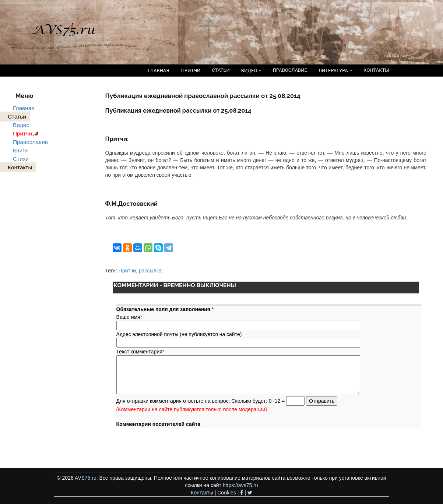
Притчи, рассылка (140, 271)
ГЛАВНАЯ (159, 71)
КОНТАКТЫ (376, 70)
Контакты (202, 493)
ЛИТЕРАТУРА (335, 71)
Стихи (21, 159)
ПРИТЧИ (191, 71)
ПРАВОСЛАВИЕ (290, 70)
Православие (30, 142)
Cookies (227, 493)
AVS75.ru (86, 478)
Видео (21, 125)
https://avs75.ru (240, 485)
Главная (24, 108)
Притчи (27, 133)
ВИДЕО (251, 71)
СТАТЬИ (221, 70)
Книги (20, 150)
